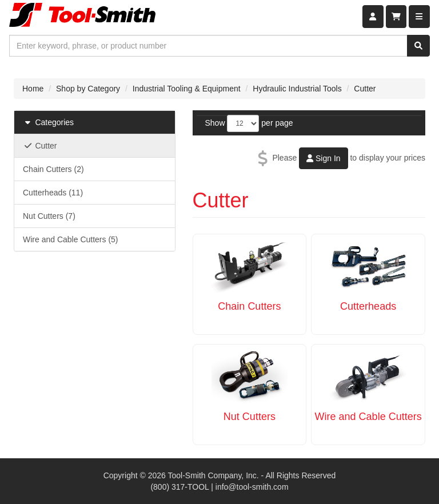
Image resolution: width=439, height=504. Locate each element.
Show (215, 123)
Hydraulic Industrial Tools (297, 89)
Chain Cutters (249, 306)
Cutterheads (368, 306)
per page (277, 123)
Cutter (365, 89)
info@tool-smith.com (252, 487)
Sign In (323, 158)
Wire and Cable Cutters (368, 417)
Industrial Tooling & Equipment (187, 89)
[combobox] (208, 46)
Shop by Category (88, 89)
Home (33, 89)
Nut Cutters (250, 417)
